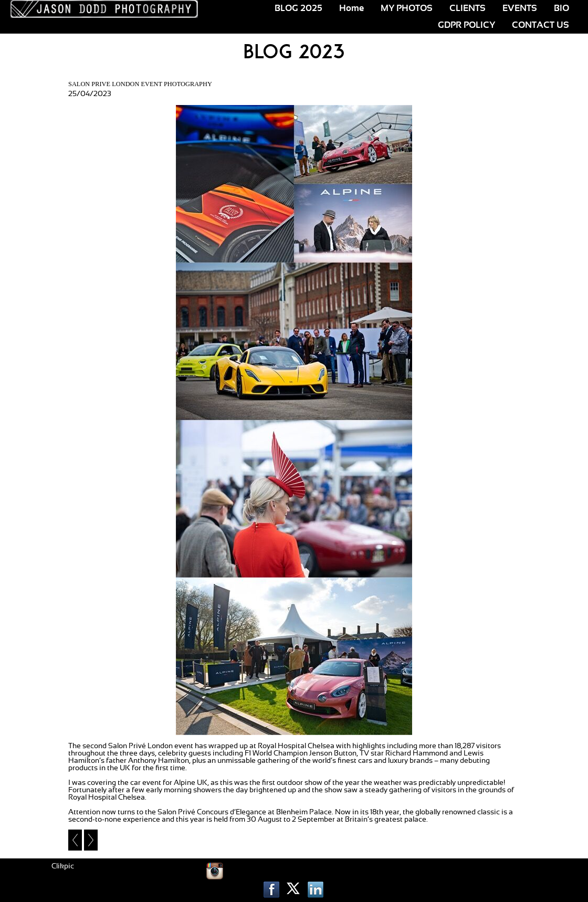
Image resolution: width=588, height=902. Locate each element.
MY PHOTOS (407, 8)
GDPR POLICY (466, 25)
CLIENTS (468, 8)
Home (351, 8)
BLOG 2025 (298, 8)
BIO (561, 8)
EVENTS (520, 8)
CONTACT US (540, 25)
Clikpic (63, 866)
